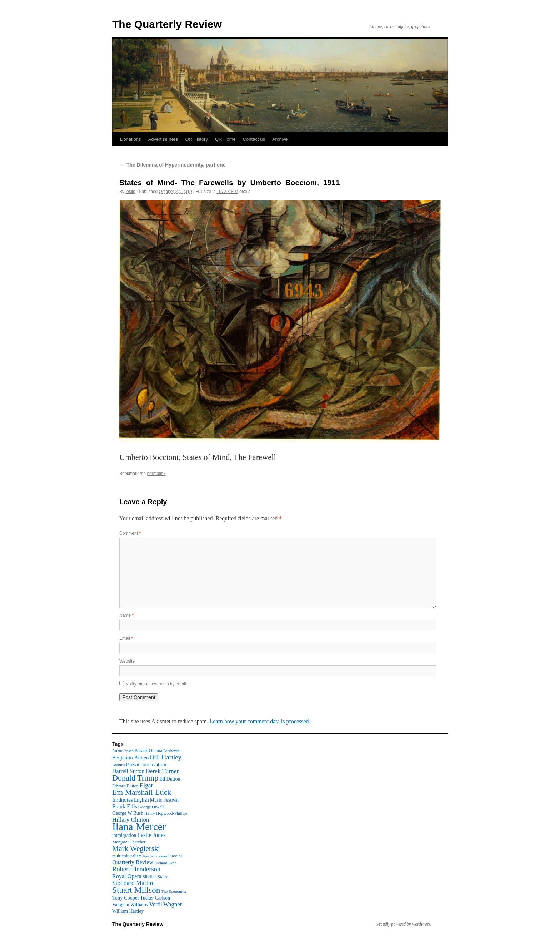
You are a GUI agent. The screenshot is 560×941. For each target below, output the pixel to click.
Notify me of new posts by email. (156, 684)
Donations (131, 139)
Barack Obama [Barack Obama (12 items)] (148, 750)
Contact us (254, 139)
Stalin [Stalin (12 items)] (163, 876)
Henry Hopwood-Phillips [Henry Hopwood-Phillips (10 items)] (166, 813)
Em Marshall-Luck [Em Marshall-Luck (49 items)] (142, 792)
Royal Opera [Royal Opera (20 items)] (127, 876)
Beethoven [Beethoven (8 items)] (171, 751)
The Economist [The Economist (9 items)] (174, 891)
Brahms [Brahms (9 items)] (118, 765)
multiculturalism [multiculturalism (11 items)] (127, 856)
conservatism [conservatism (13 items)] (154, 765)
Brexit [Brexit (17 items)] (132, 764)
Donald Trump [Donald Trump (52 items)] (135, 778)
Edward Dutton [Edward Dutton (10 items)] (125, 786)
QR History (196, 139)
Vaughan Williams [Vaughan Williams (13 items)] (130, 905)
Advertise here (163, 139)
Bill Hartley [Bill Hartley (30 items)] (166, 757)
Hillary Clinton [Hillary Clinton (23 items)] (131, 820)
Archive (280, 139)
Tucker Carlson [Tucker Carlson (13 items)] (155, 898)
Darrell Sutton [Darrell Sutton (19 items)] (128, 771)
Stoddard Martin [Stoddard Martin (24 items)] (132, 883)
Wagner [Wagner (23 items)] (172, 904)
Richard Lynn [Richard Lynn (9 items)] (165, 863)
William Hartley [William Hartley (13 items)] (128, 911)
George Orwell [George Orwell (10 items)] (151, 807)
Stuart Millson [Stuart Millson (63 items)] (136, 890)
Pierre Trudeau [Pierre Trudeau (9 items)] (155, 856)
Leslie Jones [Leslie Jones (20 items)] (151, 835)
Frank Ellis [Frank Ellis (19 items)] (125, 806)
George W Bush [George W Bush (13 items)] (128, 813)
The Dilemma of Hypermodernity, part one (172, 165)
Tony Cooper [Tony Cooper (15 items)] (126, 898)
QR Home (225, 139)
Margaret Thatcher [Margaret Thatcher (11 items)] (129, 842)
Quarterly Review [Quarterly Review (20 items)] (133, 862)
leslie (130, 192)
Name (126, 615)
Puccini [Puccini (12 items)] (175, 856)
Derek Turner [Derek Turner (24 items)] (162, 771)
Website (127, 661)
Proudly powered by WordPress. (404, 924)
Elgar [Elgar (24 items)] (146, 785)
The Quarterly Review (167, 24)
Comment (130, 533)
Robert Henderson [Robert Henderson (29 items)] (136, 869)
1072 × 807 (227, 192)
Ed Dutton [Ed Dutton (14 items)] (170, 779)
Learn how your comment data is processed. (260, 721)
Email (126, 638)
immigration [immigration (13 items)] (124, 835)
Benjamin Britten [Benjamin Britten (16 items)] (130, 758)
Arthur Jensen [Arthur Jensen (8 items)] (123, 751)
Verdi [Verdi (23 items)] (156, 904)
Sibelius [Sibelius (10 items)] (149, 877)
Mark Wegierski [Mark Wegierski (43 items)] (136, 848)
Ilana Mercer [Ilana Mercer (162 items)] (139, 827)
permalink (156, 474)
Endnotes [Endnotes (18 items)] (122, 800)
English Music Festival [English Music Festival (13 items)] (156, 800)
